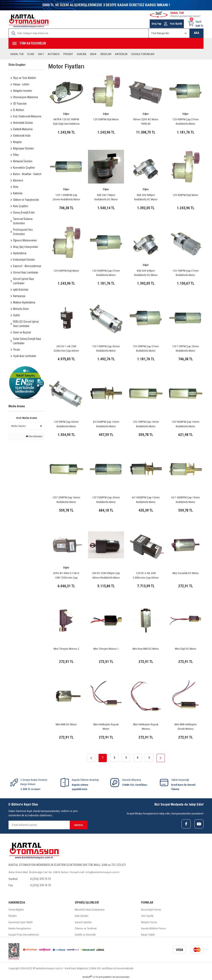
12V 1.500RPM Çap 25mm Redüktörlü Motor (66, 197)
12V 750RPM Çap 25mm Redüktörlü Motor (106, 500)
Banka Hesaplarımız (20, 928)
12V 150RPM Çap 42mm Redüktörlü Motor (106, 349)
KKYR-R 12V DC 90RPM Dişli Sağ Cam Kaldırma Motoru (66, 122)
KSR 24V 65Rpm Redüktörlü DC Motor (146, 273)
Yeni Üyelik (147, 916)
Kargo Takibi (148, 935)
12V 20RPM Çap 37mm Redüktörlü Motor (146, 349)
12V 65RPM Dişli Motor (66, 271)
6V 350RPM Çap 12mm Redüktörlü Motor (106, 424)
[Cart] (196, 24)
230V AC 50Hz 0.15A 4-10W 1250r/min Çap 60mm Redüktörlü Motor (66, 576)
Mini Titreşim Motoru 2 (66, 649)
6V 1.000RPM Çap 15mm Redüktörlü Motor (186, 500)
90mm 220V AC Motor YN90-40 (146, 122)
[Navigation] (106, 43)
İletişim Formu (149, 922)
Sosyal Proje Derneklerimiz (24, 935)
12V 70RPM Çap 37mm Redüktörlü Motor (186, 273)
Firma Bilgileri (16, 910)
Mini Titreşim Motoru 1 (106, 649)
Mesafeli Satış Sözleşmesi (90, 910)
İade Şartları (82, 916)
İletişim (13, 916)
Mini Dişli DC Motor (186, 649)
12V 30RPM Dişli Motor (106, 119)
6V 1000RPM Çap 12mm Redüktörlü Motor (146, 500)
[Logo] (29, 21)
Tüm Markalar (34, 436)
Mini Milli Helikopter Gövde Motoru (186, 727)
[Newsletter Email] (48, 825)
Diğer (66, 114)
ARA (196, 33)
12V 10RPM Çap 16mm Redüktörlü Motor (146, 424)
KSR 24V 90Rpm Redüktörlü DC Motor (146, 197)
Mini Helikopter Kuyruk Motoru (146, 727)
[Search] (79, 33)
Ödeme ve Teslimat (86, 928)
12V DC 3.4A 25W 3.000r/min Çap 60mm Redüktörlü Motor (146, 576)
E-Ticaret (98, 977)
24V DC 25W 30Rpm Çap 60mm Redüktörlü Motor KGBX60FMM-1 (106, 576)
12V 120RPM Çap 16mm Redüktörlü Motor (66, 500)
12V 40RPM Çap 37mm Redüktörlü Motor (186, 122)
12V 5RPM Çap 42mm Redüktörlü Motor (66, 424)
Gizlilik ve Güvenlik (85, 935)
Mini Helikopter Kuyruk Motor (106, 727)
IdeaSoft (87, 977)
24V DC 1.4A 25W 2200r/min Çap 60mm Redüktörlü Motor (66, 349)
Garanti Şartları (83, 922)
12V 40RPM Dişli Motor (185, 195)
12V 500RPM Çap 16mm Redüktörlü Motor (185, 424)
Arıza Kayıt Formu (151, 910)
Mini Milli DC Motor (66, 724)
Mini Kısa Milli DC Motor (146, 649)
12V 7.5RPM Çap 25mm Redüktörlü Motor (185, 349)
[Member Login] (166, 24)
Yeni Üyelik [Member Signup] (176, 24)
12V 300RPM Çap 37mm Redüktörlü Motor (106, 273)
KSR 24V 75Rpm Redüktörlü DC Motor (106, 197)
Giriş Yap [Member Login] (156, 24)
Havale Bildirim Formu (153, 928)
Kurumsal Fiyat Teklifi (21, 922)
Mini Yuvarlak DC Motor (186, 573)
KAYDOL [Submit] (79, 825)
